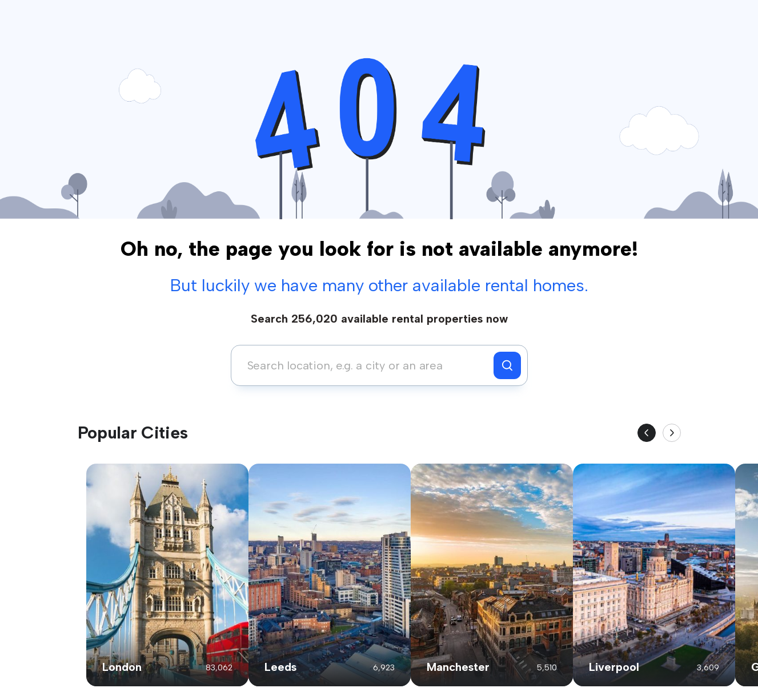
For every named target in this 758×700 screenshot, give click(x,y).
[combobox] (365, 365)
